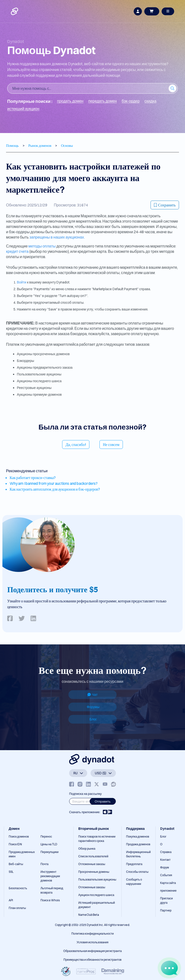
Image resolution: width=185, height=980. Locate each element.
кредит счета (17, 251)
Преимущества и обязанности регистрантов (93, 960)
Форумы (93, 707)
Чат (92, 695)
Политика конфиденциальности (92, 934)
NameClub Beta (89, 915)
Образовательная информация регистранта (92, 951)
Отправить (103, 801)
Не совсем (111, 444)
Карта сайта (168, 883)
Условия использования (92, 942)
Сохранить (165, 205)
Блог (93, 719)
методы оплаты (42, 246)
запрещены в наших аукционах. (57, 237)
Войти (22, 282)
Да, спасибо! (76, 444)
